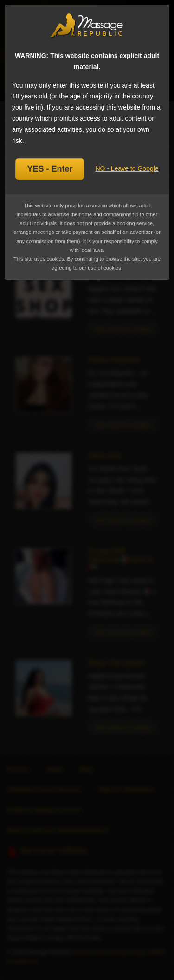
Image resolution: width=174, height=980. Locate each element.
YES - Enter (50, 169)
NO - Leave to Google (127, 168)
